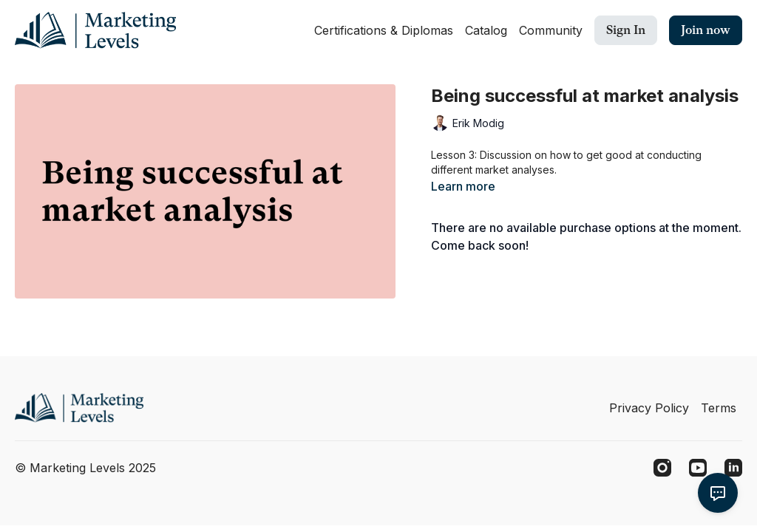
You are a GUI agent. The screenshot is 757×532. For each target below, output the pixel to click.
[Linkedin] (733, 468)
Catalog (486, 30)
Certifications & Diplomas (384, 30)
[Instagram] (662, 468)
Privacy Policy (649, 408)
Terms (719, 408)
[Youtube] (698, 468)
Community (551, 30)
